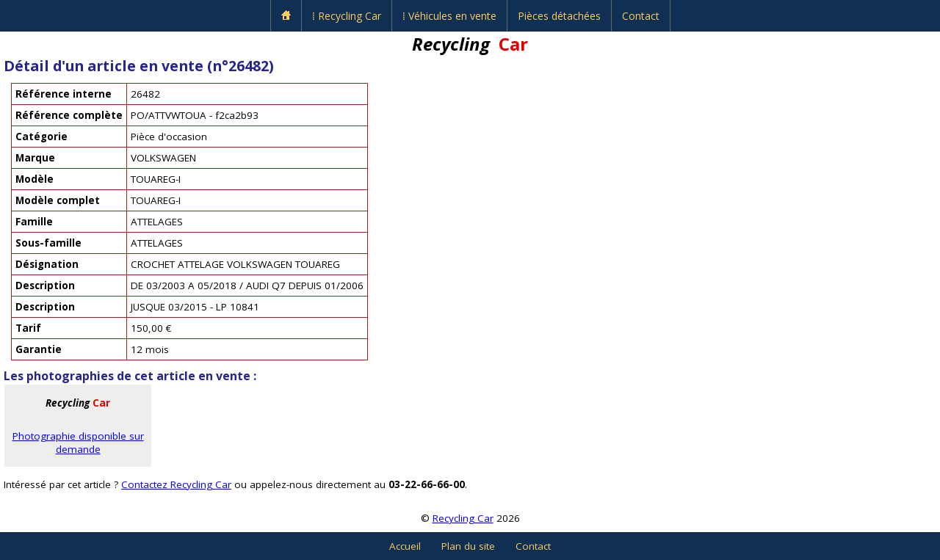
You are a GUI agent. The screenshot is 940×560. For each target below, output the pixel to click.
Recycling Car (463, 518)
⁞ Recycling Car (347, 16)
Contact (641, 16)
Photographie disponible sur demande (78, 443)
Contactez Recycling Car (176, 484)
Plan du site (468, 546)
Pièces (559, 16)
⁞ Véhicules (449, 16)
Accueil (405, 546)
